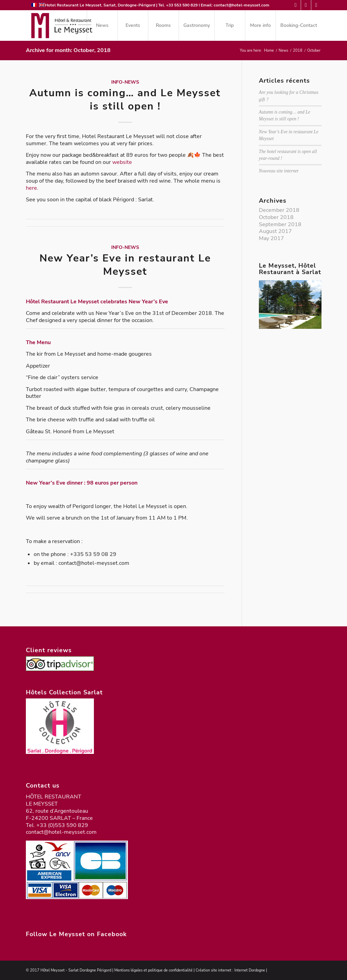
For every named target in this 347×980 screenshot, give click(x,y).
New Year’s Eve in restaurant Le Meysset (125, 265)
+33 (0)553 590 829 (62, 825)
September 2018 (280, 224)
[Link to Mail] (296, 5)
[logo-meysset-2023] (61, 26)
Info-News (125, 82)
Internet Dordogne (250, 970)
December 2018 (279, 210)
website (122, 162)
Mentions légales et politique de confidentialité (153, 970)
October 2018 (276, 217)
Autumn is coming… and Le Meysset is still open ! (125, 100)
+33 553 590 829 (182, 5)
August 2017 (275, 231)
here (31, 188)
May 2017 (271, 238)
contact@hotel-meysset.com (242, 5)
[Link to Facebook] (306, 5)
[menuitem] (102, 26)
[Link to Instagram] (316, 5)
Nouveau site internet (279, 171)
